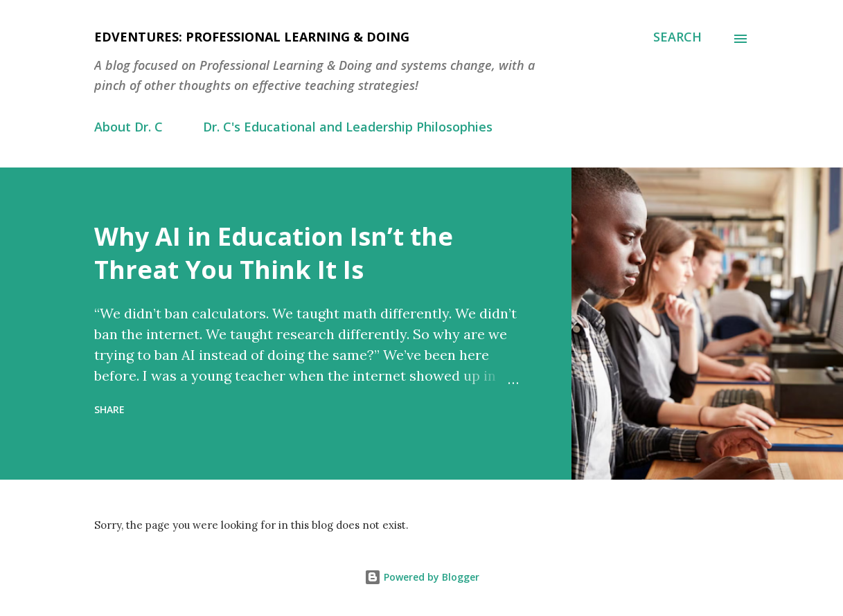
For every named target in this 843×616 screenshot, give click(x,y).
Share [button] (109, 409)
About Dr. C (128, 127)
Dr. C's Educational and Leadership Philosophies (348, 127)
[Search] (677, 37)
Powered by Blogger (422, 577)
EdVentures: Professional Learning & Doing (252, 37)
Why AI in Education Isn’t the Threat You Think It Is (274, 253)
